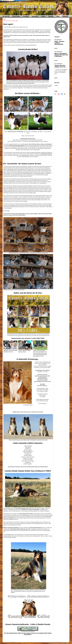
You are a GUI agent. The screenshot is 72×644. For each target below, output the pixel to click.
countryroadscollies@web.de (35, 528)
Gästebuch (65, 16)
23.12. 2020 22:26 (58, 52)
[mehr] (56, 48)
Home (4, 19)
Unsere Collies (16, 16)
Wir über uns (6, 16)
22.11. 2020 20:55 (58, 64)
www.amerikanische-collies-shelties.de (28, 631)
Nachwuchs (35, 16)
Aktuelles (51, 16)
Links (58, 16)
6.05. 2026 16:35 (58, 40)
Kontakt (43, 16)
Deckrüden (26, 16)
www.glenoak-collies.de (47, 154)
